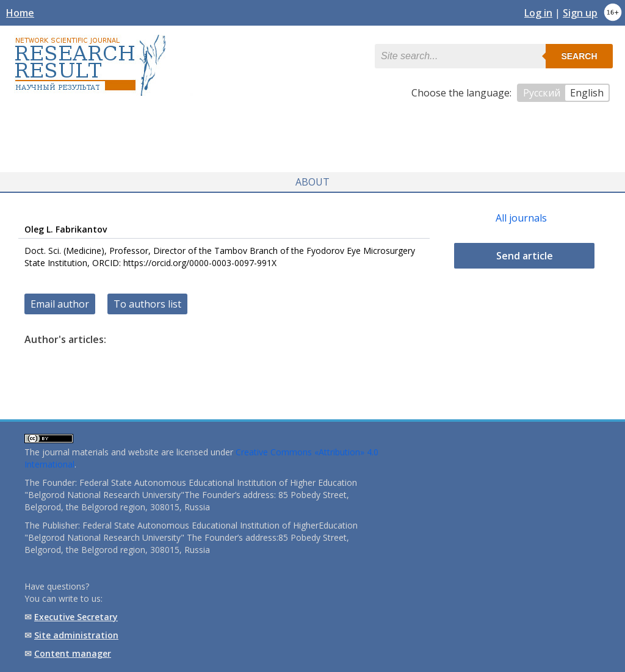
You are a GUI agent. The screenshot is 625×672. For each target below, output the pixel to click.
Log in (538, 13)
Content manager (73, 653)
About (312, 182)
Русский (542, 93)
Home (20, 13)
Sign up (580, 13)
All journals (521, 218)
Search (579, 56)
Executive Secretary (76, 617)
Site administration (76, 635)
